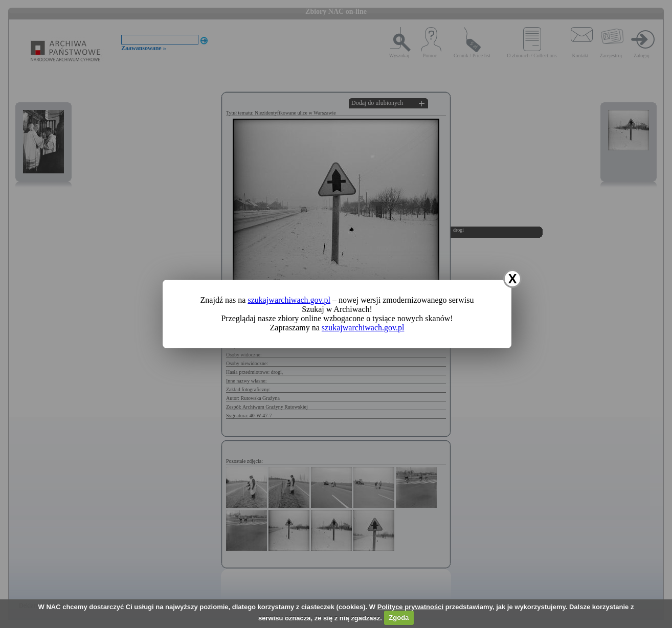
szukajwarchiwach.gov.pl (289, 300)
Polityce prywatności (410, 607)
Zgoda (399, 618)
